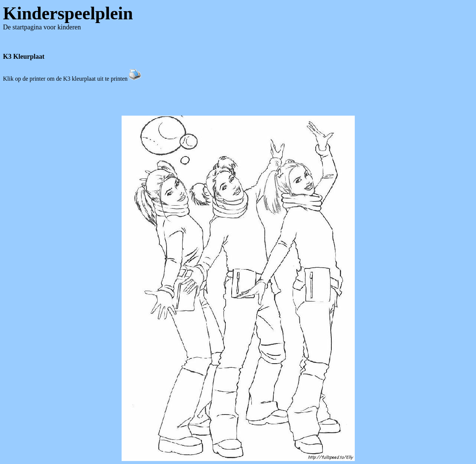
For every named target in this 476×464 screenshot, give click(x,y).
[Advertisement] (238, 99)
